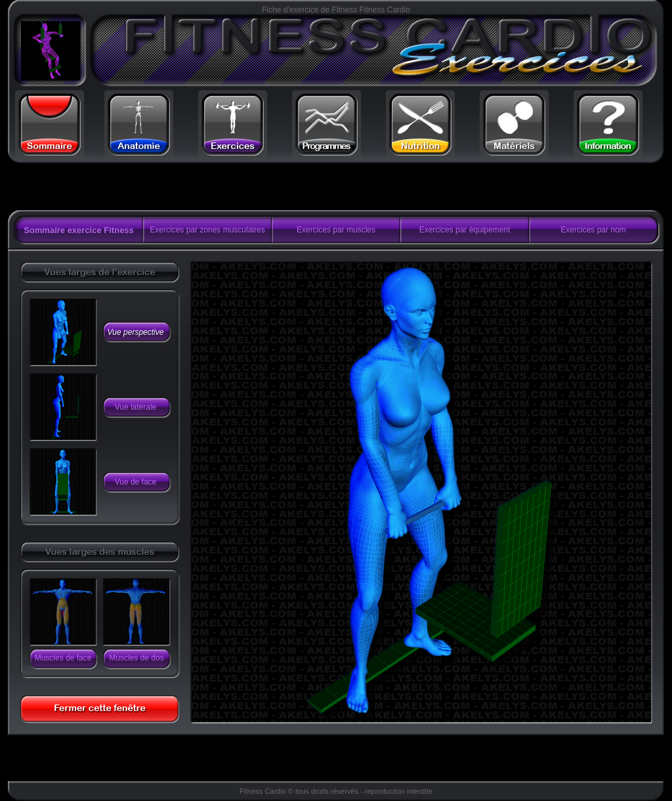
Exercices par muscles (336, 230)
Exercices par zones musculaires (207, 230)
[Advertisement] (174, 187)
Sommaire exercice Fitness (79, 230)
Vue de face (136, 482)
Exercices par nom (593, 230)
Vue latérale (136, 407)
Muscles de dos (136, 658)
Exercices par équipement (465, 230)
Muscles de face (63, 658)
